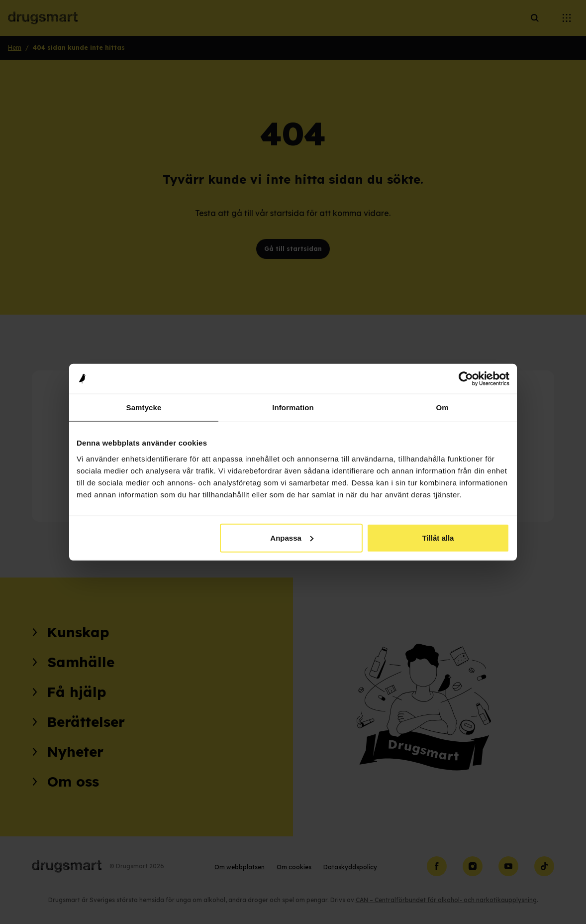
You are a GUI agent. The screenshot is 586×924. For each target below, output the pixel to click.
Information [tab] (293, 407)
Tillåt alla (438, 537)
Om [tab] (442, 407)
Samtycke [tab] (144, 407)
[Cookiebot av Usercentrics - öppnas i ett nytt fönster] (466, 379)
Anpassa (292, 537)
